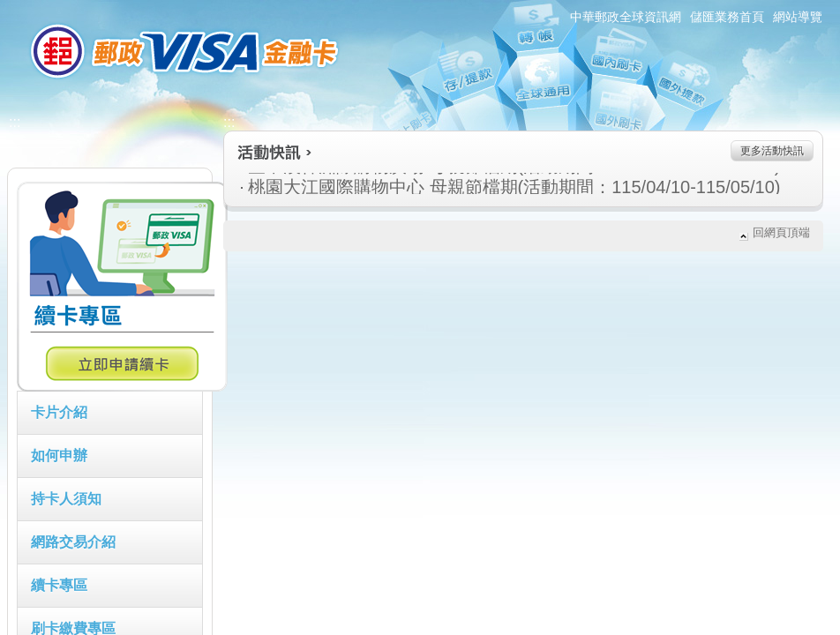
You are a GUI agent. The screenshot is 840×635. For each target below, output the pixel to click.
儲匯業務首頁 (727, 17)
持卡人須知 (66, 499)
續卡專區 (59, 585)
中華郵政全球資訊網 (626, 17)
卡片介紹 (59, 412)
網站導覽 (798, 17)
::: (6, 7)
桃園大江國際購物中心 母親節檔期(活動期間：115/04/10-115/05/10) (421, 187)
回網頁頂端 (781, 232)
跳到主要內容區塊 (9, 9)
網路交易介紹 (73, 542)
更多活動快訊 (772, 151)
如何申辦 (59, 456)
